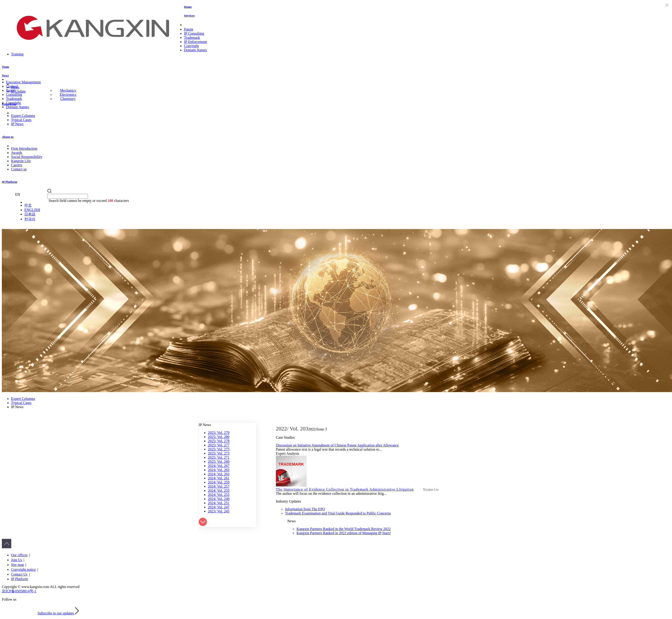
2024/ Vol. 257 (219, 486)
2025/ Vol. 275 (219, 449)
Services (189, 16)
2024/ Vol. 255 (219, 490)
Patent (189, 29)
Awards (17, 153)
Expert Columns (23, 116)
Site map (17, 565)
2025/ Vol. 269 (219, 462)
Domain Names (195, 50)
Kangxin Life (21, 161)
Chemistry (68, 99)
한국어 (30, 219)
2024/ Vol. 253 (219, 495)
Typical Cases (21, 120)
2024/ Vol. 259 (219, 482)
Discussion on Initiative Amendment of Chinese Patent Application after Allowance (337, 445)
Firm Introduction (24, 148)
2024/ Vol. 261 (219, 478)
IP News (17, 124)
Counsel (12, 86)
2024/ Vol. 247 (219, 507)
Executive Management (23, 82)
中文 (28, 205)
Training (17, 54)
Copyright (191, 46)
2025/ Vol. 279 (219, 433)
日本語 (30, 214)
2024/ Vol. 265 (219, 470)
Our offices (19, 555)
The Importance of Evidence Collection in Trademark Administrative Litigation (345, 489)
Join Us (17, 560)
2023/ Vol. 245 (219, 511)
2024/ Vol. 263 (219, 474)
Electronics (68, 95)
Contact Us (19, 574)
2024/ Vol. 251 (219, 503)
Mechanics (68, 90)
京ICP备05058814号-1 (19, 591)
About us (8, 137)
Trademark (192, 38)
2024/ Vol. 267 (219, 466)
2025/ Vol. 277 (219, 445)
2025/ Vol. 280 (219, 437)
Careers (17, 165)
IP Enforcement (195, 42)
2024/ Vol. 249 (219, 499)
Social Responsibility (27, 157)
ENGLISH (32, 210)
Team (5, 67)
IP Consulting (194, 33)
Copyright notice (23, 570)
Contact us (19, 169)
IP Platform (10, 182)
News (5, 75)
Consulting (14, 95)
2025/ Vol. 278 (219, 441)
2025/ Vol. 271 (219, 457)
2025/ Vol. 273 (219, 453)
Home (188, 7)
